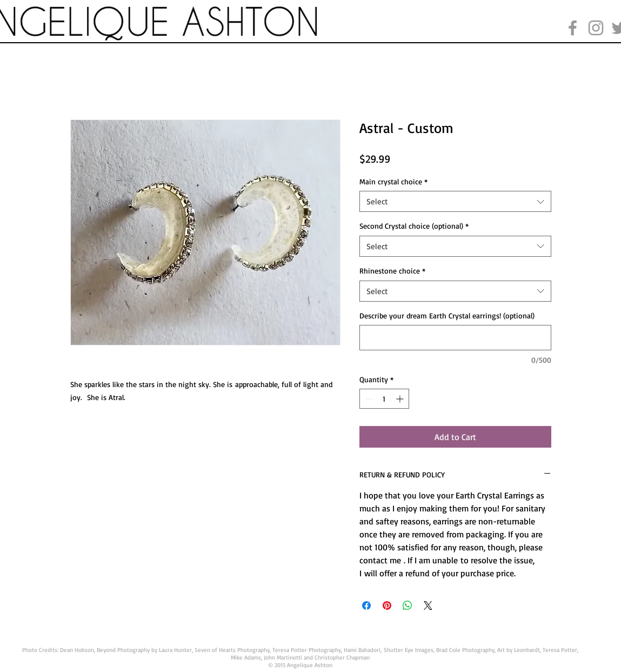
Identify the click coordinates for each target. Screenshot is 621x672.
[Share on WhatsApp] (408, 606)
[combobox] (455, 201)
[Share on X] (428, 606)
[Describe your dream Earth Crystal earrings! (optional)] (455, 338)
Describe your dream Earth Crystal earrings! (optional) (447, 315)
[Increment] (401, 399)
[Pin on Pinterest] (387, 606)
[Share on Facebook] (366, 606)
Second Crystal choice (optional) (414, 226)
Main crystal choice (393, 181)
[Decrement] (368, 399)
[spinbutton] (384, 399)
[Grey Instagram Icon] (596, 28)
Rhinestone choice (392, 271)
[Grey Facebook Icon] (573, 28)
